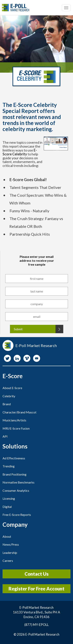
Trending (9, 466)
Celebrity (9, 396)
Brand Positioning (15, 474)
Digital (7, 507)
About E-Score (12, 388)
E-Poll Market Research (42, 634)
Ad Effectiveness (14, 458)
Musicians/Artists (14, 420)
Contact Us (36, 574)
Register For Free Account (36, 589)
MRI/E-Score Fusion (16, 428)
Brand (7, 404)
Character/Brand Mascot (19, 412)
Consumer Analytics (16, 490)
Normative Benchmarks (18, 482)
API (5, 436)
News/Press (11, 544)
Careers (8, 561)
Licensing (9, 498)
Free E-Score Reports (17, 515)
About (7, 536)
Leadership (10, 553)
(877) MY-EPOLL (36, 625)
